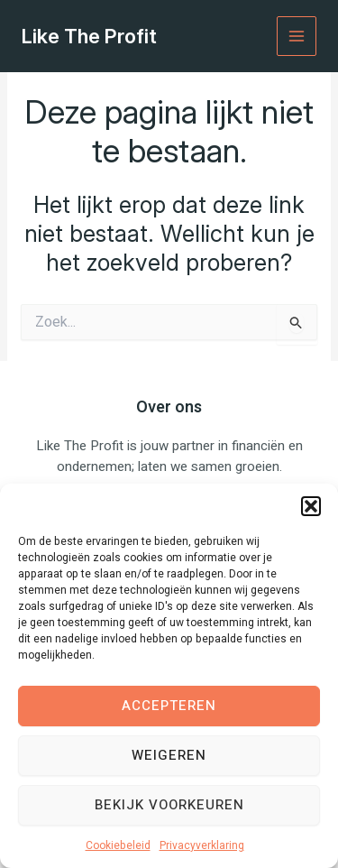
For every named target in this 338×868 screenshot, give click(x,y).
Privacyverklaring (202, 845)
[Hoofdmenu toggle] (297, 37)
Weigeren (169, 755)
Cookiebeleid (118, 845)
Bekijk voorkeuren (169, 805)
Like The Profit (89, 36)
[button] (311, 506)
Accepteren (169, 706)
